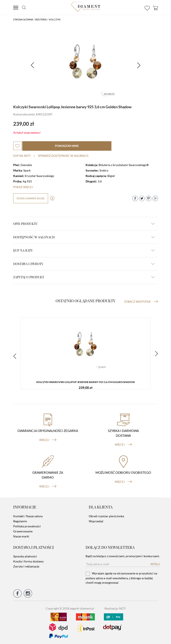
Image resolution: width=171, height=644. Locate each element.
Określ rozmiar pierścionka (106, 516)
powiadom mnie (67, 146)
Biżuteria (41, 19)
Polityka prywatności (27, 526)
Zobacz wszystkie (141, 302)
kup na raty (84, 250)
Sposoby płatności (25, 556)
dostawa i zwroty (84, 264)
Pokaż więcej (23, 187)
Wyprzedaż (96, 521)
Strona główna (23, 19)
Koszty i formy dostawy (28, 561)
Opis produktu (84, 224)
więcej (48, 440)
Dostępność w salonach (84, 237)
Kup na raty (22, 156)
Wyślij (155, 564)
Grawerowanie (23, 531)
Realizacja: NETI (115, 608)
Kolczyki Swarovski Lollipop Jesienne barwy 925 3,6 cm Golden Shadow (86, 382)
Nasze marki (21, 536)
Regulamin (20, 521)
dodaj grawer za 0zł (31, 198)
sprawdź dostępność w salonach (63, 156)
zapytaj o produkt (84, 277)
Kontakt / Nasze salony (28, 516)
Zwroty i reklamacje (26, 566)
